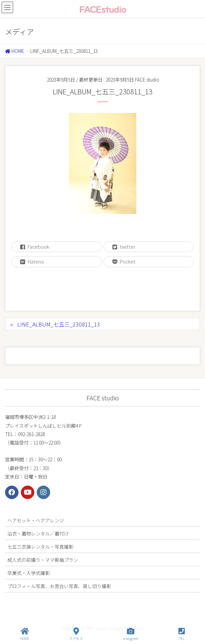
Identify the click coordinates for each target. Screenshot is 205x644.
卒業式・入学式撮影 (29, 573)
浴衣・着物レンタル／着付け (38, 533)
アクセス (76, 634)
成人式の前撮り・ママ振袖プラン (43, 560)
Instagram (131, 634)
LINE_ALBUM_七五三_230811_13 (59, 324)
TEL (182, 634)
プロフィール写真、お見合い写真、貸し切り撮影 (59, 586)
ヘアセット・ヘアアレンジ (36, 520)
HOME (25, 634)
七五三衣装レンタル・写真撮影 (40, 547)
